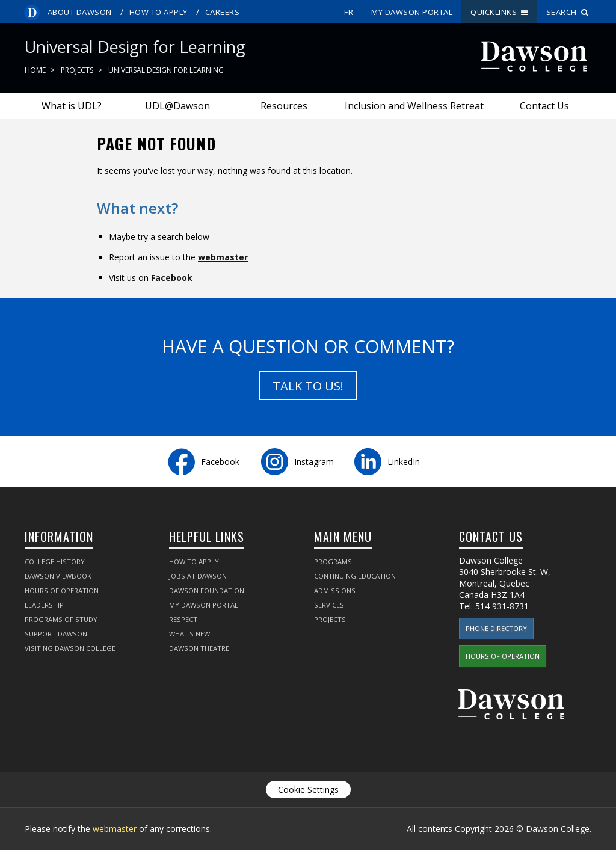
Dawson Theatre (199, 648)
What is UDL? (72, 106)
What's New (189, 634)
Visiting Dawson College (70, 648)
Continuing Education (355, 576)
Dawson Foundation (207, 590)
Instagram (314, 462)
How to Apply (159, 12)
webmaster (223, 257)
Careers (223, 12)
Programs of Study (61, 619)
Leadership (44, 605)
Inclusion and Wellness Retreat (414, 106)
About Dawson (80, 12)
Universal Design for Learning (166, 70)
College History (55, 562)
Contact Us (544, 106)
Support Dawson (56, 634)
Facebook (172, 278)
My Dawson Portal (412, 12)
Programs (333, 562)
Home (35, 70)
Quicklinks (499, 12)
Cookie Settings (308, 790)
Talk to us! (308, 386)
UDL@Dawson (177, 106)
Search (568, 12)
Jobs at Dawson (198, 576)
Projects (77, 70)
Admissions (335, 590)
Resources (284, 106)
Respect (183, 619)
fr (349, 12)
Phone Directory (496, 628)
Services (329, 605)
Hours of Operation (62, 590)
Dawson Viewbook (58, 576)
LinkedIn (404, 462)
